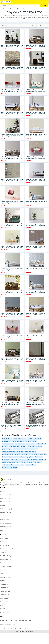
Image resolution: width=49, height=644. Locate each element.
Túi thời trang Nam (5, 591)
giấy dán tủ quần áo (19, 465)
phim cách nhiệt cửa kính (8, 454)
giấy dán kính (43, 444)
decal (37, 444)
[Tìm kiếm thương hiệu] (21, 6)
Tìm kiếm (44, 6)
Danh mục (3, 505)
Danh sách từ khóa (5, 516)
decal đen (4, 457)
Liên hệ (2, 530)
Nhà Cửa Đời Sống (9, 9)
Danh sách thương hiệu (6, 509)
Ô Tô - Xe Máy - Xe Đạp (6, 570)
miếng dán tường (6, 460)
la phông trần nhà (16, 462)
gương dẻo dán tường (7, 439)
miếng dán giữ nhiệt (7, 462)
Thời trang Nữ (4, 588)
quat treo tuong (34, 460)
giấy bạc (22, 460)
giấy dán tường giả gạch (37, 454)
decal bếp (39, 462)
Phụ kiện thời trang (5, 612)
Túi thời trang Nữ (5, 595)
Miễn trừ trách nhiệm (6, 502)
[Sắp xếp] (42, 26)
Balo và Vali (3, 605)
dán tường (23, 446)
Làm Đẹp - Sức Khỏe (6, 577)
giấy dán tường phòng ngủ (8, 444)
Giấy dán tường (25, 9)
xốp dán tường (30, 446)
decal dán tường (39, 457)
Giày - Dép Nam (4, 598)
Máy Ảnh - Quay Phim (6, 559)
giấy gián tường (17, 439)
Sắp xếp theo (33, 26)
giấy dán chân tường (7, 441)
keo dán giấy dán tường (14, 446)
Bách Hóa (3, 581)
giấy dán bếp (5, 446)
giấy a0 (34, 452)
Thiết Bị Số (3, 552)
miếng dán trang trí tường (14, 457)
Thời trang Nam (4, 584)
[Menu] (47, 2)
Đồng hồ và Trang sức (6, 609)
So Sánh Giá (30, 632)
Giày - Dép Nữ (4, 602)
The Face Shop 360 (15, 629)
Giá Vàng (22, 629)
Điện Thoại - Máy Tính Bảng (7, 549)
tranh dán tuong (15, 460)
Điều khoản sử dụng (6, 498)
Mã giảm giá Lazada (6, 523)
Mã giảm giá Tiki (5, 520)
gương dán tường (17, 449)
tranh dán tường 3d (31, 444)
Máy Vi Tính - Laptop (6, 556)
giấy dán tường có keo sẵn (28, 439)
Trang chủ (2, 9)
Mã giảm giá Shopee (6, 527)
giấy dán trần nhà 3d (31, 462)
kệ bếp (45, 454)
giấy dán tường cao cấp (31, 441)
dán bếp (23, 462)
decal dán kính (43, 460)
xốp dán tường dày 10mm (8, 465)
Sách (2, 574)
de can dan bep (38, 439)
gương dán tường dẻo (7, 449)
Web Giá (27, 629)
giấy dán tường (20, 452)
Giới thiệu (3, 491)
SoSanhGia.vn (23, 632)
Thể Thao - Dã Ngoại (6, 566)
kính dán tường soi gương (18, 441)
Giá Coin (31, 629)
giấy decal (31, 457)
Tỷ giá (9, 629)
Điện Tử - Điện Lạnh (5, 538)
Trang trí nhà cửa (18, 9)
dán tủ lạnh (27, 460)
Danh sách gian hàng (6, 513)
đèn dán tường (34, 449)
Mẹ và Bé (3, 563)
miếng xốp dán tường (20, 444)
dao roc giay (18, 454)
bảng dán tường (24, 457)
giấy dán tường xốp (26, 454)
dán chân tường (26, 449)
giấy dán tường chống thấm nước (10, 467)
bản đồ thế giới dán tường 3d (9, 452)
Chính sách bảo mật (6, 495)
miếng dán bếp (38, 446)
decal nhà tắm (28, 452)
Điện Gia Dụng (4, 542)
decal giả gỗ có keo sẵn (31, 465)
